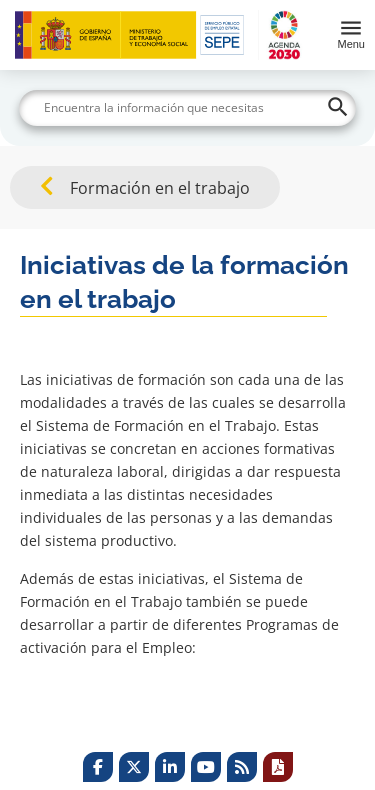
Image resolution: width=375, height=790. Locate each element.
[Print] (278, 767)
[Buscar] (188, 108)
